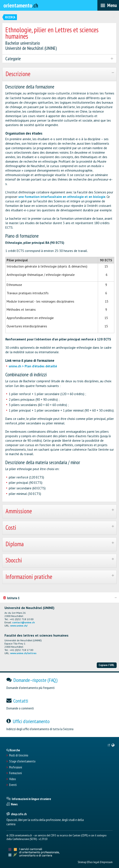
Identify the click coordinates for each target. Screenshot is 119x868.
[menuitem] (111, 745)
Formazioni (16, 773)
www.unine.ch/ (19, 626)
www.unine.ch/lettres (23, 653)
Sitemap (82, 862)
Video (13, 779)
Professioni (16, 767)
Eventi (13, 785)
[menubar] (108, 5)
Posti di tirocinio (19, 755)
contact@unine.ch (23, 622)
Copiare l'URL (107, 665)
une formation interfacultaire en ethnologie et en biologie (62, 197)
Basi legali (94, 862)
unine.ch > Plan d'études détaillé (33, 366)
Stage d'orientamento (22, 761)
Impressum (107, 862)
